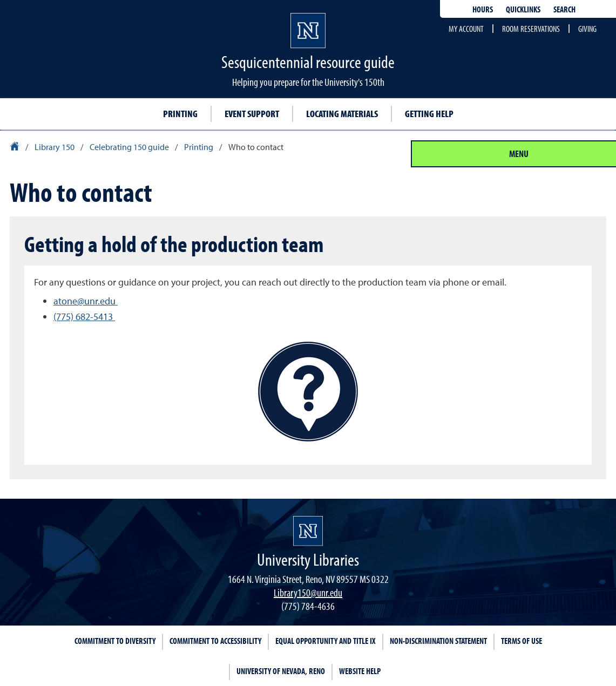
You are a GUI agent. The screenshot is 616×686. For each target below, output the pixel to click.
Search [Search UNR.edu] (564, 9)
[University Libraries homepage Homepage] (308, 531)
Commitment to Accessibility (215, 641)
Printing (180, 114)
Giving (587, 29)
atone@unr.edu (86, 301)
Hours (483, 9)
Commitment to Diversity (115, 641)
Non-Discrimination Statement (438, 641)
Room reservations (531, 29)
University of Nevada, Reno (281, 671)
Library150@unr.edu (308, 592)
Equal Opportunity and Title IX (326, 641)
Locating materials (342, 114)
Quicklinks (523, 9)
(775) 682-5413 (84, 317)
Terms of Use (522, 641)
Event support (252, 114)
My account (466, 29)
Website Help (360, 671)
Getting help (429, 114)
